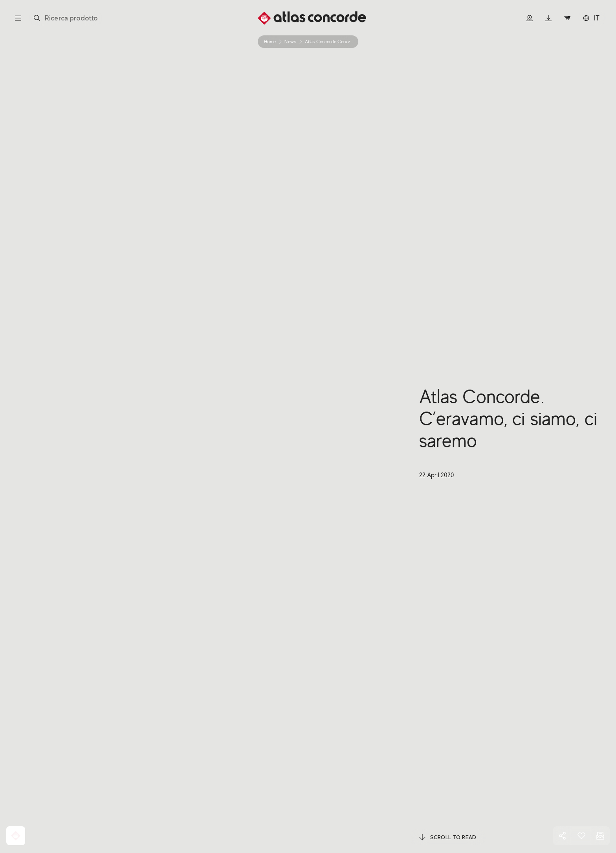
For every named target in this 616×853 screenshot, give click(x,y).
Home (270, 42)
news (291, 42)
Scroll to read (448, 837)
